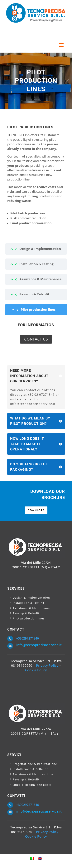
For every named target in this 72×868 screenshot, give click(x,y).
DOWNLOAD (36, 510)
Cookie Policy (36, 670)
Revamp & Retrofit (34, 294)
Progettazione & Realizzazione (35, 764)
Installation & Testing (36, 264)
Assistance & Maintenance (40, 279)
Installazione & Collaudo (31, 769)
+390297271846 (28, 638)
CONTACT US (36, 339)
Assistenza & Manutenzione (33, 774)
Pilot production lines (38, 309)
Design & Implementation (40, 249)
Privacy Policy (47, 666)
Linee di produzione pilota (32, 785)
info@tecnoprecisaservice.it (39, 645)
